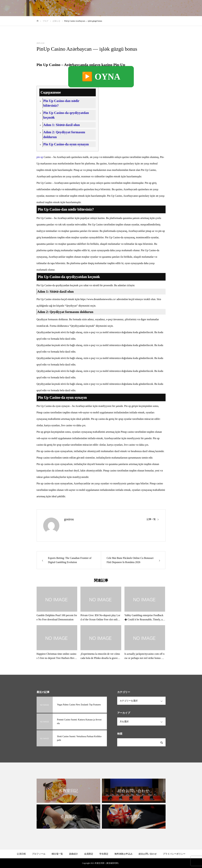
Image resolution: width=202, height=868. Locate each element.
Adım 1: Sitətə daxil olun (61, 125)
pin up (40, 157)
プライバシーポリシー (174, 854)
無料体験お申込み (123, 854)
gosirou (69, 519)
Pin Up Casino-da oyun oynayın (66, 144)
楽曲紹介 (74, 854)
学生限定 (104, 854)
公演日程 (21, 854)
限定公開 (141, 8)
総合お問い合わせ (187, 8)
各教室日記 (125, 8)
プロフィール (107, 8)
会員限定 (89, 854)
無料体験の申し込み (162, 8)
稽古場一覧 (89, 8)
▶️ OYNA (101, 77)
